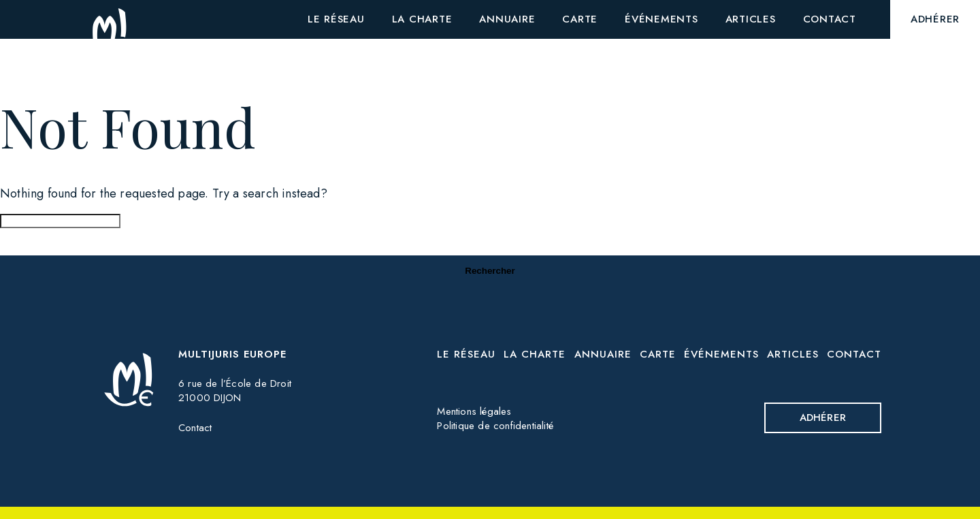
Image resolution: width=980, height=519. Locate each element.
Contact (195, 428)
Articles (793, 354)
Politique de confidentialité (495, 426)
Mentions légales (474, 411)
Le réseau (466, 354)
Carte (658, 354)
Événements (721, 354)
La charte (535, 354)
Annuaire (603, 354)
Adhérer (823, 418)
